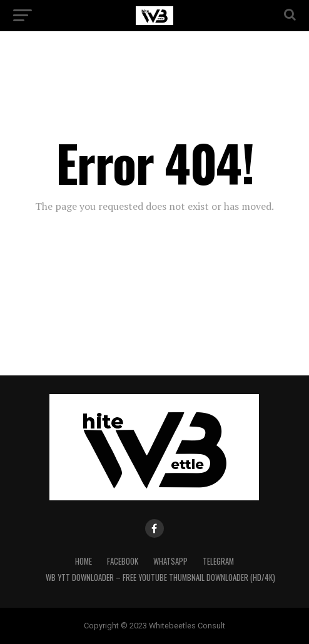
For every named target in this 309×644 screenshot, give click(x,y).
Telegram (218, 561)
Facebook (123, 561)
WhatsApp (170, 561)
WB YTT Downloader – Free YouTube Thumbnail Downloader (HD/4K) (160, 577)
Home (84, 561)
